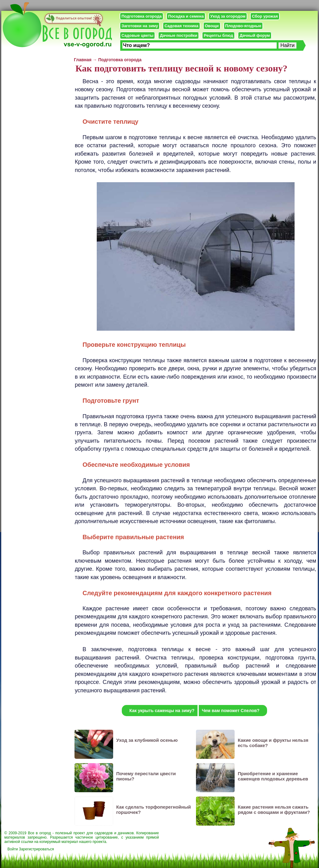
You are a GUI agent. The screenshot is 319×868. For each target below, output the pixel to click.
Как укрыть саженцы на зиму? (162, 711)
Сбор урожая (265, 16)
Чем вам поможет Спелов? (231, 711)
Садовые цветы (137, 35)
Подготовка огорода (142, 16)
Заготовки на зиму (140, 26)
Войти (13, 849)
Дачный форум (255, 35)
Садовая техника (181, 26)
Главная (83, 60)
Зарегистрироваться (36, 849)
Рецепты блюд (218, 35)
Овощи (212, 26)
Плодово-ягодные (243, 26)
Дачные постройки (179, 35)
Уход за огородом (228, 16)
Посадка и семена (186, 16)
